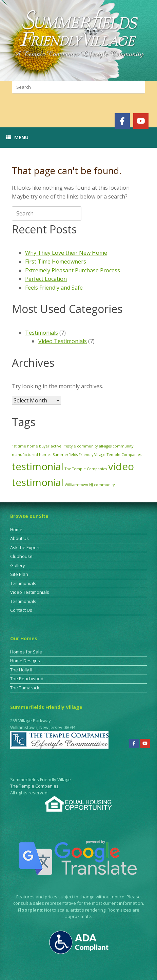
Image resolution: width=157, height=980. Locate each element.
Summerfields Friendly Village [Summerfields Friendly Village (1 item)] (79, 455)
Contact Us (21, 610)
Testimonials (42, 333)
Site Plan (19, 574)
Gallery (18, 565)
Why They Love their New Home (66, 253)
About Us (19, 538)
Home (16, 529)
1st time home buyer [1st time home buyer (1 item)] (31, 446)
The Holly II (21, 670)
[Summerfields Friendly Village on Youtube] (141, 121)
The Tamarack (25, 688)
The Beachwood (27, 679)
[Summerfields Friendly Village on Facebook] (122, 121)
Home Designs (25, 661)
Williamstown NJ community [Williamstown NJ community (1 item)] (90, 485)
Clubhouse (21, 556)
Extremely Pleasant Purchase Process (73, 270)
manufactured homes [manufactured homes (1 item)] (32, 455)
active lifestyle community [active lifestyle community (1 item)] (74, 446)
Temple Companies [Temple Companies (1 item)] (124, 455)
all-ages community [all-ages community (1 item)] (116, 446)
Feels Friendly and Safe (54, 288)
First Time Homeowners (56, 262)
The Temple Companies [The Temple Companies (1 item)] (86, 469)
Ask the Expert (25, 547)
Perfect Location (46, 279)
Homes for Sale (26, 652)
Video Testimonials (63, 341)
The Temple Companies (34, 786)
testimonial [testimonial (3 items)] (38, 466)
